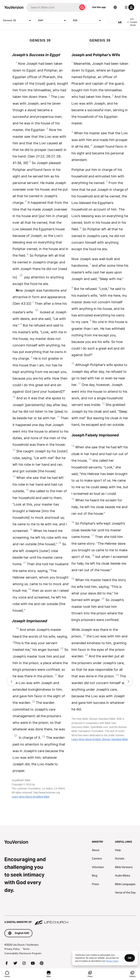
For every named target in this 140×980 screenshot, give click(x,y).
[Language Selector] (115, 7)
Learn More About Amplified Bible (31, 797)
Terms (26, 949)
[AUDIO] (109, 22)
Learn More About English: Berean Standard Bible (100, 739)
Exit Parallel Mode (132, 22)
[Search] (52, 7)
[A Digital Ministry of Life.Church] (70, 920)
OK (130, 958)
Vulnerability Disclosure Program (23, 953)
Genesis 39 (17, 20)
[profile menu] (129, 7)
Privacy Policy (12, 949)
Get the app (99, 7)
